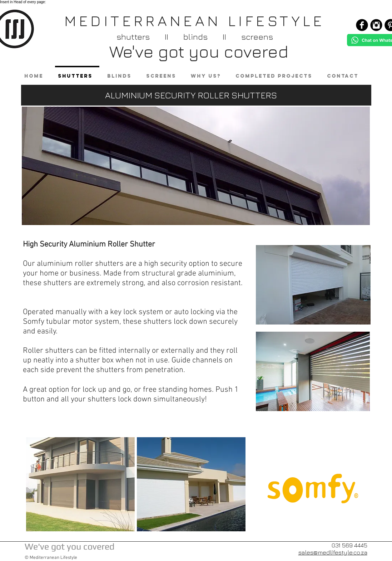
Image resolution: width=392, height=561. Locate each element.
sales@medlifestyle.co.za (333, 552)
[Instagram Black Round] (376, 25)
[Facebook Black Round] (362, 25)
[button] (80, 484)
